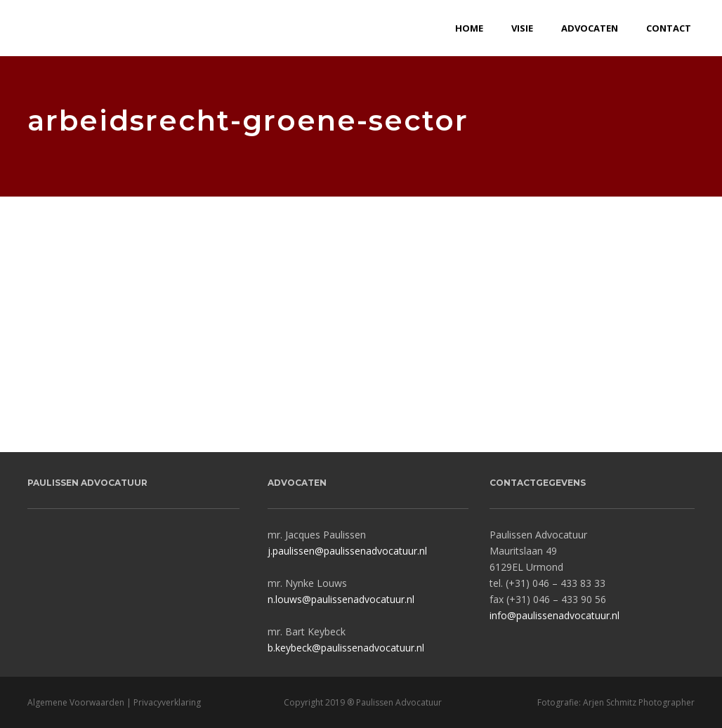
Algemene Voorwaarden (76, 702)
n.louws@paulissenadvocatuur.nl (341, 599)
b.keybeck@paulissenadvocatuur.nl (346, 648)
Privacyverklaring (167, 702)
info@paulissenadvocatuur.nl (554, 615)
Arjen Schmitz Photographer (639, 702)
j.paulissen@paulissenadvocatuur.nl (347, 551)
